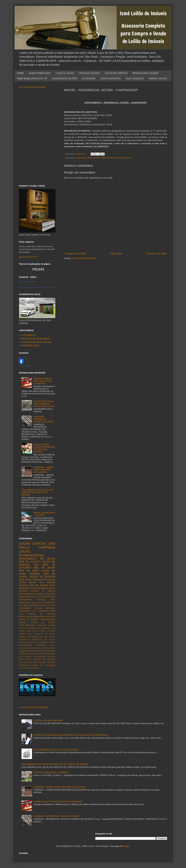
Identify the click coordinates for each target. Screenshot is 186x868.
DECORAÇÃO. (24, 648)
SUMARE (51, 582)
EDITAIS (22, 631)
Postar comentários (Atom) (84, 258)
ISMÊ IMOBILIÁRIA (30, 345)
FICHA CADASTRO (111, 79)
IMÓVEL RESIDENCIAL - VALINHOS (44, 514)
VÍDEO (37, 668)
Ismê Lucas (23, 358)
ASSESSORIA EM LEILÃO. (43, 640)
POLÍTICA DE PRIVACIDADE (32, 87)
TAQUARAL (42, 662)
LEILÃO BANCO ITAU (31, 582)
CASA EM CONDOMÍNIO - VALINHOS (51, 772)
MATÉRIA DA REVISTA (41, 614)
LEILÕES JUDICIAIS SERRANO (48, 720)
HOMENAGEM (33, 651)
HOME (20, 73)
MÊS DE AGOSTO (110, 158)
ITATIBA (42, 631)
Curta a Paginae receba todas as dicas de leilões (36, 287)
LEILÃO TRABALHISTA (36, 580)
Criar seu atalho (25, 366)
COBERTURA (41, 645)
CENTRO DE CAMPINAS (39, 642)
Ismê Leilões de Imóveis (27, 282)
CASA (34, 611)
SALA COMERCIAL (35, 634)
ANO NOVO (44, 637)
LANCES (51, 580)
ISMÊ (21, 580)
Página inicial (116, 253)
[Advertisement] (116, 247)
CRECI (53, 645)
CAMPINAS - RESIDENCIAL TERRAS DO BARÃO (43, 419)
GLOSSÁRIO (89, 79)
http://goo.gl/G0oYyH (28, 257)
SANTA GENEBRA (34, 659)
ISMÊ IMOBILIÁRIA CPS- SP (32, 79)
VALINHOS (43, 588)
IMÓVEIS (41, 600)
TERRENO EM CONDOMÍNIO (43, 665)
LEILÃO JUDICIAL (94, 158)
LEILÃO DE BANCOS (42, 577)
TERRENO (51, 594)
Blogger (126, 846)
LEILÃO (34, 588)
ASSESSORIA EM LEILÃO (30, 597)
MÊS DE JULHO (125, 158)
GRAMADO (23, 651)
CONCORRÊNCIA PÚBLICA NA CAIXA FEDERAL (56, 750)
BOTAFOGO (23, 642)
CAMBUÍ (52, 625)
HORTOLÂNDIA (26, 600)
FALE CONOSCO (135, 79)
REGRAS (22, 634)
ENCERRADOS (49, 597)
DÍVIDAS (52, 648)
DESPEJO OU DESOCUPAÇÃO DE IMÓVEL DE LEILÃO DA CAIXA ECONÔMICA (71, 735)
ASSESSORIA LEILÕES (64, 79)
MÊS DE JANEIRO (39, 585)
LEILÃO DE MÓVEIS (43, 623)
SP (46, 634)
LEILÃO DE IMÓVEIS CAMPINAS (37, 342)
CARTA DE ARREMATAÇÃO (30, 628)
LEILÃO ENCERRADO (27, 654)
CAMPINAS (81, 158)
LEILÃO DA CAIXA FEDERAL (37, 572)
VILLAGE (22, 668)
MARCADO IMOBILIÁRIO (46, 654)
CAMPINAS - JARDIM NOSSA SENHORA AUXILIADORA (43, 470)
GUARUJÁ (24, 585)
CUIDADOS (43, 611)
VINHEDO (30, 668)
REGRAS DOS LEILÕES (145, 73)
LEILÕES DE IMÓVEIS (43, 591)
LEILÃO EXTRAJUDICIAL (32, 553)
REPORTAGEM (25, 617)
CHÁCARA (39, 608)
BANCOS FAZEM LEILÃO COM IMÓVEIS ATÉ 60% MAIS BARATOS (44, 448)
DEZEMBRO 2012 (48, 628)
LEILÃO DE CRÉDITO (116, 73)
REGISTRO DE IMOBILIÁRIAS (36, 339)
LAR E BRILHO (28, 335)
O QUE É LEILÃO (65, 73)
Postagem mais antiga (156, 253)
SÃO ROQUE (32, 662)
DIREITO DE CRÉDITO (39, 648)
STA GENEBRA (49, 659)
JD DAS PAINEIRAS (47, 651)
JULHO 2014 (36, 603)
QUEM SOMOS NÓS (40, 73)
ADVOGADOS (33, 637)
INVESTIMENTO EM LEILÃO (37, 559)
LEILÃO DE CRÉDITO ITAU (37, 563)
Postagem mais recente (75, 253)
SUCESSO (23, 662)
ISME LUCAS (32, 631)
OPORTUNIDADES (27, 625)
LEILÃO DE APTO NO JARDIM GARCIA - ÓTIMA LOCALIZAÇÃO (44, 404)
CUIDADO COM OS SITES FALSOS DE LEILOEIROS (43, 381)
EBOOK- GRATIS (158, 79)
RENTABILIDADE (40, 657)
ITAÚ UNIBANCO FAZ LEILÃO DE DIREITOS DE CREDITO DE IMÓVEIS (37, 492)
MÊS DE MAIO (29, 571)
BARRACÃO (42, 625)
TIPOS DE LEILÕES (89, 73)
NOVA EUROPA (25, 657)
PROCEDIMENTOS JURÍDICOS (32, 594)
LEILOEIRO (51, 631)
